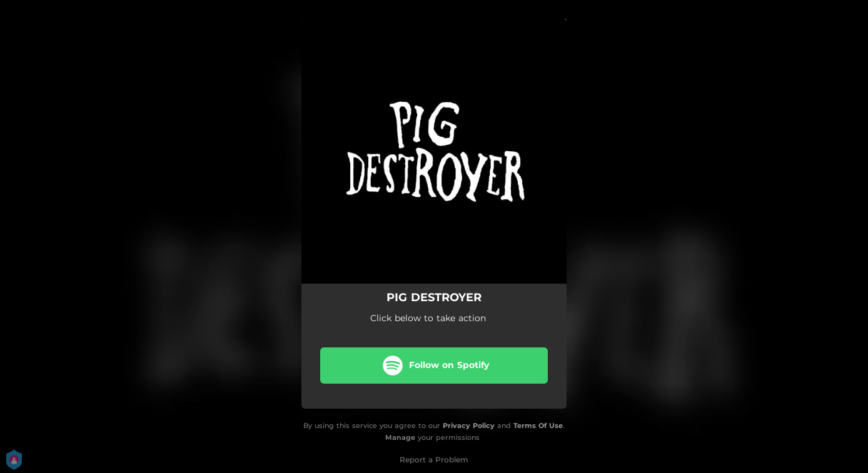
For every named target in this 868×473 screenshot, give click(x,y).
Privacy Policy (469, 426)
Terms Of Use (538, 426)
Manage (400, 437)
